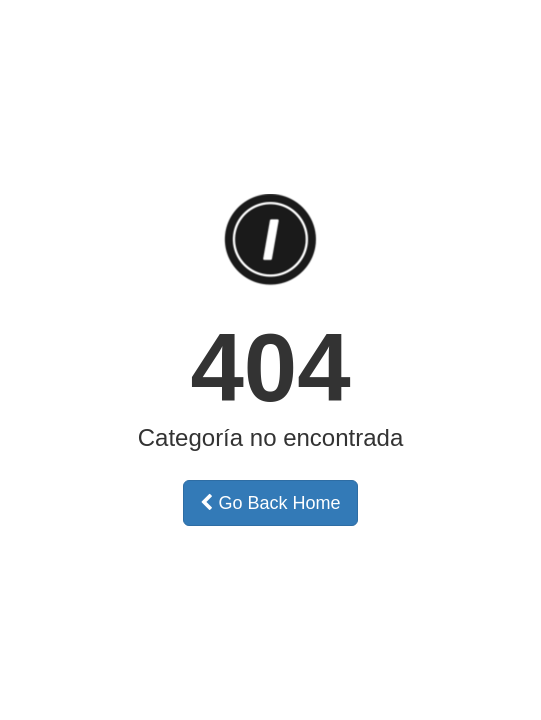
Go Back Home (270, 503)
